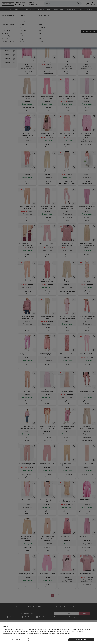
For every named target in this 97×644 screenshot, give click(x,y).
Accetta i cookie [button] (81, 640)
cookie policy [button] (34, 632)
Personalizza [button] (16, 639)
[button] (95, 624)
